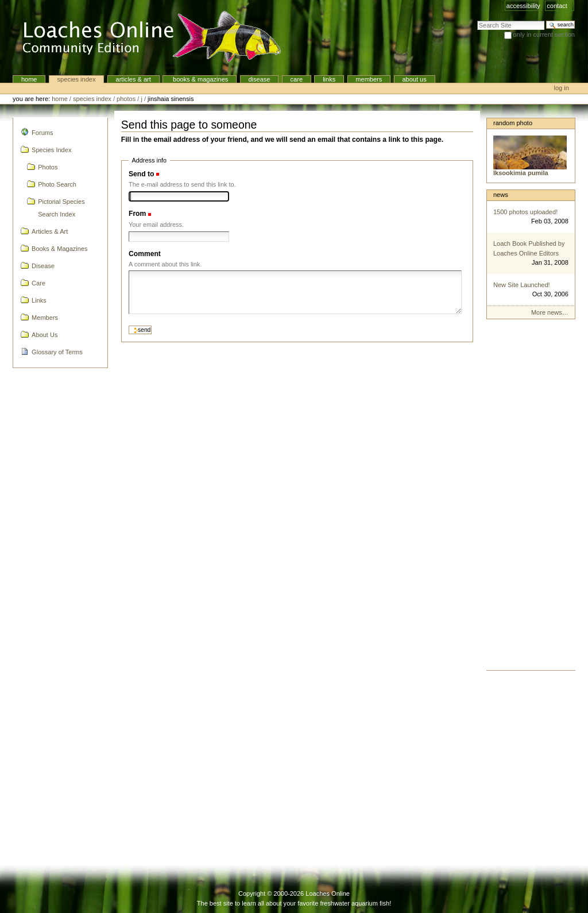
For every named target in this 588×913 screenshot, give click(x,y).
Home (29, 79)
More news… (550, 312)
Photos (126, 99)
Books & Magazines (200, 79)
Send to (141, 174)
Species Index (77, 79)
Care (297, 79)
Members (369, 79)
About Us (414, 79)
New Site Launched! (522, 285)
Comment (145, 254)
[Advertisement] (531, 498)
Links (329, 79)
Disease (259, 79)
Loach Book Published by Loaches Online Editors (529, 248)
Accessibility (523, 6)
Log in (562, 88)
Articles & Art (134, 79)
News (501, 195)
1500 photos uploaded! (525, 212)
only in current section (544, 34)
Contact (557, 6)
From (137, 214)
